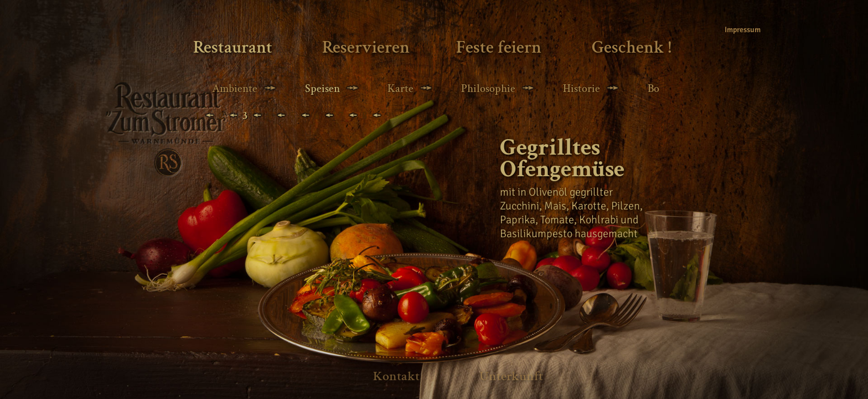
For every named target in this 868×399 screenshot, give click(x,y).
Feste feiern (499, 47)
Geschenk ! (632, 47)
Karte (401, 89)
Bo (653, 89)
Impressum (740, 30)
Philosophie (488, 89)
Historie (582, 89)
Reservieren (366, 47)
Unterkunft (511, 376)
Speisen (322, 89)
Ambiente (235, 89)
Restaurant (233, 47)
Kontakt (396, 376)
